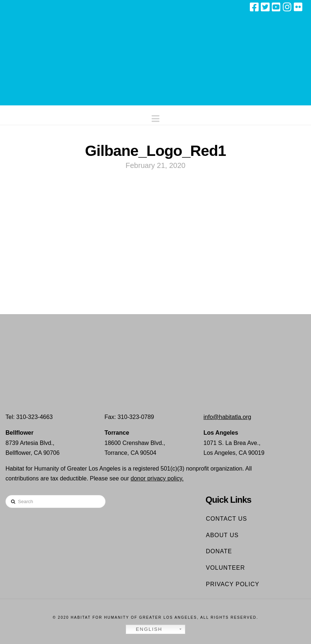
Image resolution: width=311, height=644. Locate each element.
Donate (219, 551)
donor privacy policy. (157, 478)
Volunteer (225, 568)
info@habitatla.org (227, 417)
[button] (155, 117)
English (145, 629)
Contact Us (227, 519)
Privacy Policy (233, 584)
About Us (222, 535)
